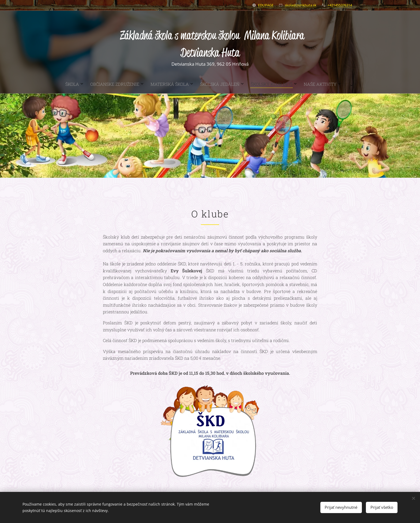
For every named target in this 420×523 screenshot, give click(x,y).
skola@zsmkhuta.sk (301, 5)
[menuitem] (171, 84)
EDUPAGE (266, 5)
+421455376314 (340, 5)
